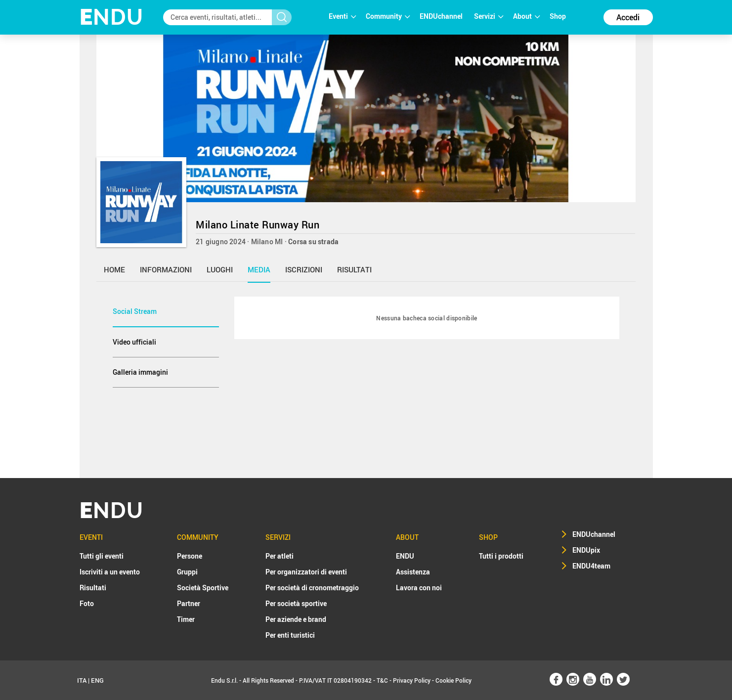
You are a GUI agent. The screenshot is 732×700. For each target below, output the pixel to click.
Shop (558, 16)
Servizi (489, 16)
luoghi (220, 269)
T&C (382, 680)
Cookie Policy (453, 680)
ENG (97, 680)
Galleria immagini (140, 372)
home (114, 269)
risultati (354, 269)
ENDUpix (586, 550)
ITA (82, 680)
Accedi (628, 17)
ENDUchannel (442, 16)
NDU (111, 17)
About (526, 16)
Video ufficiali (134, 342)
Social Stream (135, 311)
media (259, 269)
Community (388, 16)
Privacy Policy (412, 680)
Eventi (342, 16)
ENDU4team (591, 566)
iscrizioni (304, 269)
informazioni (166, 269)
